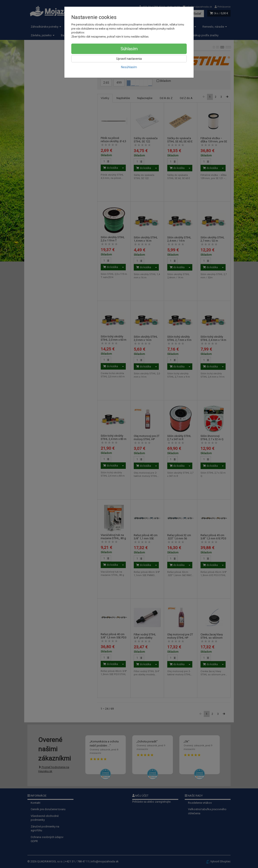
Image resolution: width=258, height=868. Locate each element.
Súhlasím (129, 49)
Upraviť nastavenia (129, 59)
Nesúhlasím (129, 67)
